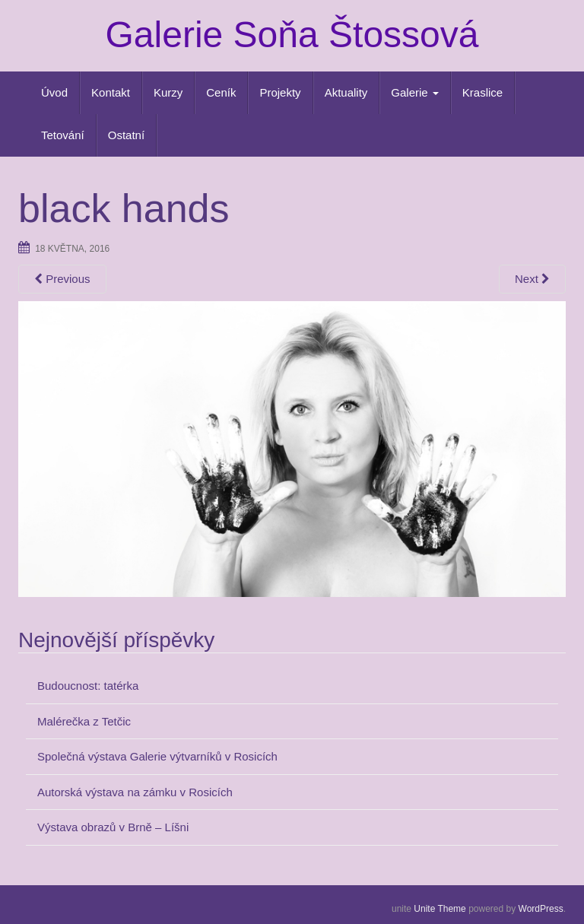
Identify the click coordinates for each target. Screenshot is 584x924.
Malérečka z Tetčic (84, 721)
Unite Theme (440, 909)
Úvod (54, 92)
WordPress (541, 909)
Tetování (63, 135)
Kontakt (111, 92)
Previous (62, 279)
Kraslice (482, 92)
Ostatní (126, 135)
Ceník (221, 92)
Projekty (280, 92)
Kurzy (168, 92)
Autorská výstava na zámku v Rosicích (135, 792)
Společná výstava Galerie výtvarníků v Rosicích (157, 756)
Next (532, 279)
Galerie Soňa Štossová (292, 35)
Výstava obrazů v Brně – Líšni (113, 827)
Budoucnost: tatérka (88, 686)
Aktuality (346, 92)
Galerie (415, 92)
